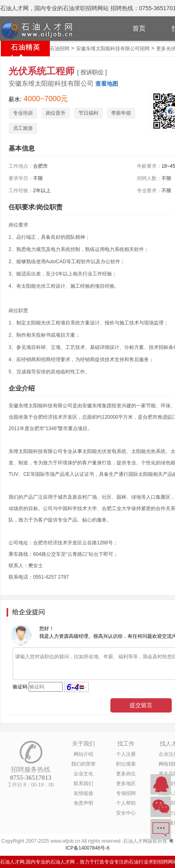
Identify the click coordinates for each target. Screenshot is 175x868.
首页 (139, 28)
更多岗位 (126, 774)
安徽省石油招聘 (52, 49)
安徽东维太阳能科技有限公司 (51, 83)
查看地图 (107, 84)
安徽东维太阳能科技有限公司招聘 (113, 49)
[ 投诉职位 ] (92, 72)
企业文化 (83, 774)
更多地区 (126, 784)
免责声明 (83, 803)
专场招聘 (126, 793)
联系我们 (83, 784)
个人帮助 (126, 803)
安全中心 (126, 813)
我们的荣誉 (83, 764)
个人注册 (126, 754)
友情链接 (83, 793)
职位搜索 (126, 764)
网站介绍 (83, 754)
